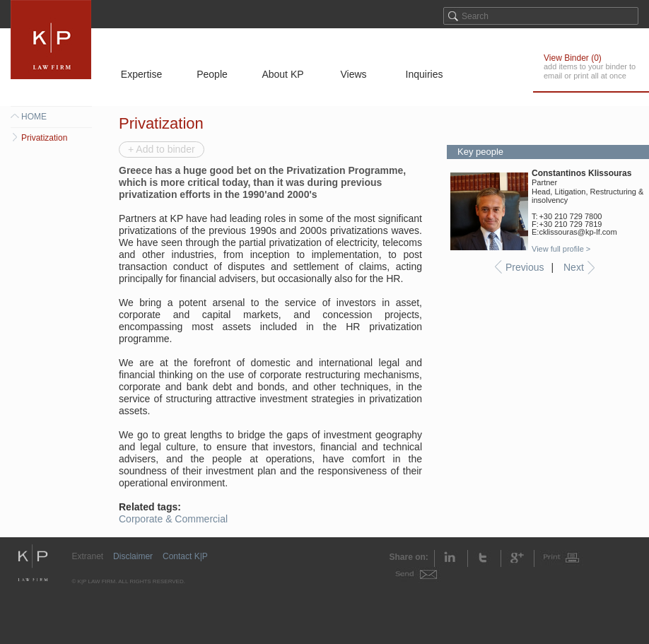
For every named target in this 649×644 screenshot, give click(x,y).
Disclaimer (133, 556)
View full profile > (561, 249)
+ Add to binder (162, 149)
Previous (525, 267)
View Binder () (573, 58)
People (212, 74)
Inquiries (425, 74)
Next (574, 267)
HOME (34, 117)
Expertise (141, 74)
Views (353, 74)
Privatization (44, 138)
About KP (282, 74)
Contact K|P (185, 556)
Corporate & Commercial (173, 519)
